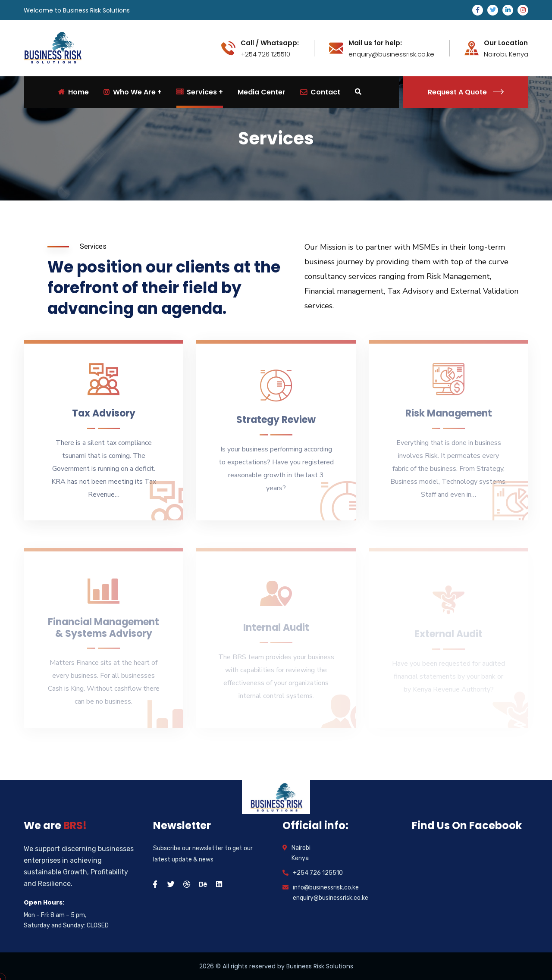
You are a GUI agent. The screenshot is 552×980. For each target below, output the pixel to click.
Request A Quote (466, 92)
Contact (320, 92)
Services (197, 92)
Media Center (262, 92)
